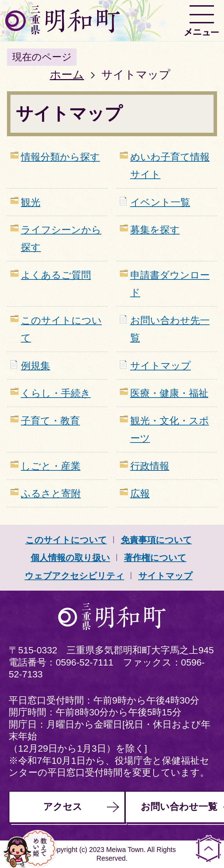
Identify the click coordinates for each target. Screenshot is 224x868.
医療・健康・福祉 (169, 393)
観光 (31, 202)
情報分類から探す (60, 157)
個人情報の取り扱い (70, 558)
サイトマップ (161, 366)
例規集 (36, 366)
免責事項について (156, 540)
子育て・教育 (50, 421)
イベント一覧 (160, 202)
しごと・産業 (51, 466)
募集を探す (155, 230)
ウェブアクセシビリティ (75, 576)
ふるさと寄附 (51, 494)
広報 (140, 494)
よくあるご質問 (56, 275)
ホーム (67, 75)
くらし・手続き (56, 393)
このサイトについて (66, 540)
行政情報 (150, 466)
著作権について (155, 558)
